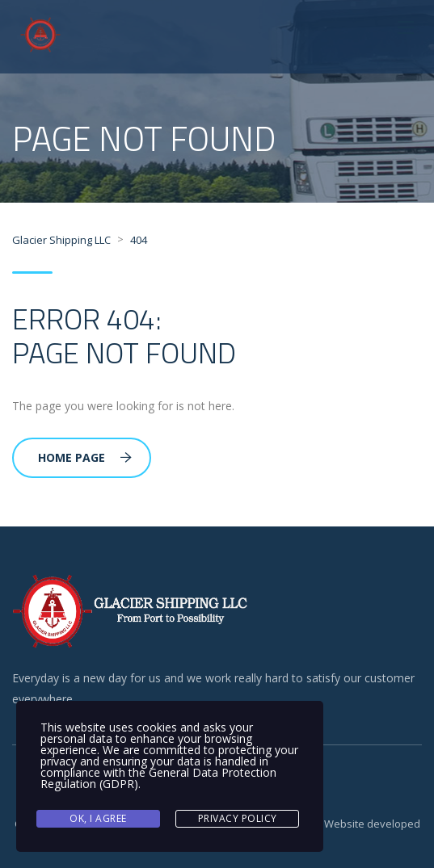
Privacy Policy (238, 818)
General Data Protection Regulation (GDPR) (158, 778)
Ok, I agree (98, 818)
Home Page (85, 457)
